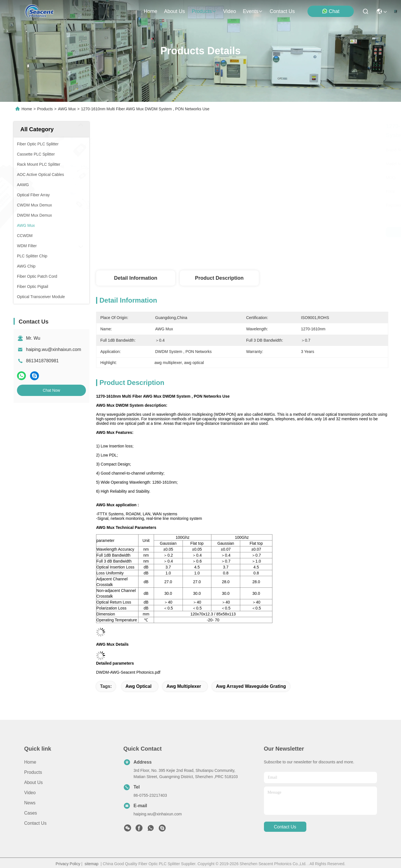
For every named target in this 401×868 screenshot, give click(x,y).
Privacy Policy (68, 864)
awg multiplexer (184, 686)
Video (30, 793)
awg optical (138, 686)
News (30, 803)
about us (174, 11)
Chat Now (51, 390)
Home (150, 11)
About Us (34, 782)
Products (45, 109)
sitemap (91, 864)
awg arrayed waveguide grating (251, 686)
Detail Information (136, 278)
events (253, 11)
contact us (282, 11)
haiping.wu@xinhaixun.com (54, 349)
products (204, 11)
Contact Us (35, 823)
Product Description (219, 278)
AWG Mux (67, 109)
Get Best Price (303, 232)
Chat (331, 11)
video (230, 11)
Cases (31, 813)
